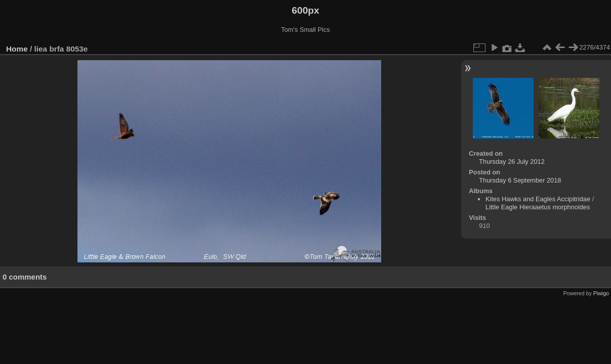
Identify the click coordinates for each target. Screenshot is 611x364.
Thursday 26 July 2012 (512, 162)
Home (17, 49)
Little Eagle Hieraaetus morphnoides (538, 207)
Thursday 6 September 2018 (520, 180)
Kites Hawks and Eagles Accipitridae (538, 199)
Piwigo (601, 293)
